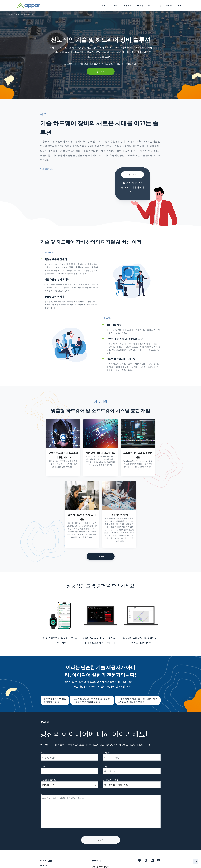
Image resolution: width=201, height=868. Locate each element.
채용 (160, 5)
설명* (43, 788)
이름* (43, 747)
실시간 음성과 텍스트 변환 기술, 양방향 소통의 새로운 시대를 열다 (91, 695)
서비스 (43, 866)
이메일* (106, 747)
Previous (32, 615)
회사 (43, 761)
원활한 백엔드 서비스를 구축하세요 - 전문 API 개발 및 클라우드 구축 (138, 695)
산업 (11, 14)
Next (169, 615)
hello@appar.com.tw (102, 865)
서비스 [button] (105, 5)
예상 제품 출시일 (48, 774)
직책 (105, 761)
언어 (180, 5)
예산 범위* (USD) (111, 774)
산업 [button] (116, 5)
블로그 (151, 5)
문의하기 (169, 5)
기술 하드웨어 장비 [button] (24, 14)
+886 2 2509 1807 (100, 861)
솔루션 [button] (127, 5)
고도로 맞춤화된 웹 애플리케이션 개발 (55, 695)
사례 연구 (139, 5)
